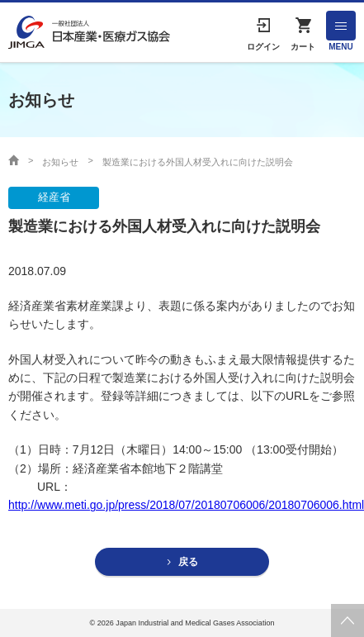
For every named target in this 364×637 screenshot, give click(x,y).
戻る (188, 562)
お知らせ (60, 162)
